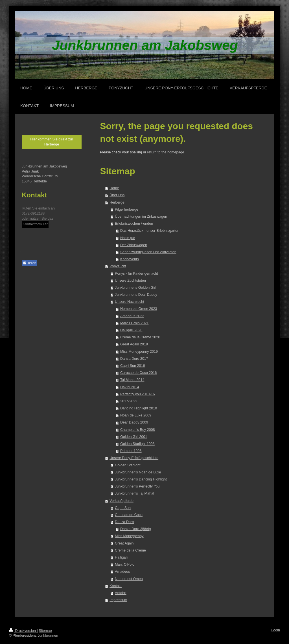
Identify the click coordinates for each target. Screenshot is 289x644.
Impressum (118, 600)
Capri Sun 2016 (133, 366)
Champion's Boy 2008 (138, 430)
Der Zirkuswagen (134, 245)
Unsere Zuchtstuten (130, 281)
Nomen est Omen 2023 (139, 309)
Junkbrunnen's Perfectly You (137, 486)
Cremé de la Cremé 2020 (140, 337)
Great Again (124, 543)
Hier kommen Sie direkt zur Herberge (52, 142)
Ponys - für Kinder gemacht (136, 274)
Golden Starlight (128, 465)
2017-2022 (129, 401)
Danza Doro (124, 522)
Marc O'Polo (125, 564)
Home (114, 188)
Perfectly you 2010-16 (138, 394)
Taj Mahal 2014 (132, 380)
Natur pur (128, 238)
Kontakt (116, 586)
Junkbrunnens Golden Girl (135, 288)
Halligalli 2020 (131, 330)
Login (276, 630)
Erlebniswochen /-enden (134, 224)
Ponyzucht (118, 266)
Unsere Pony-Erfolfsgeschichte (134, 458)
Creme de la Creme (130, 550)
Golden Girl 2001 (134, 437)
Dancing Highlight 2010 (139, 408)
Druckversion (23, 631)
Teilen (29, 263)
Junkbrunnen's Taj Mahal (134, 493)
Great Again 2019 (134, 344)
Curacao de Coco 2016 (139, 373)
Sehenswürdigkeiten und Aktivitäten (148, 252)
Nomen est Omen (129, 579)
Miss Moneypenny (129, 536)
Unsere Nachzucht (130, 302)
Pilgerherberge (127, 209)
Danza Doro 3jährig (136, 529)
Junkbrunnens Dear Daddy (136, 295)
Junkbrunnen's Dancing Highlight (141, 479)
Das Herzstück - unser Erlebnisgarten (150, 231)
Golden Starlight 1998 (137, 444)
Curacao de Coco (129, 515)
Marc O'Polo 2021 (134, 323)
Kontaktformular (35, 224)
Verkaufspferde (121, 501)
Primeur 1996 (131, 451)
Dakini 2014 (130, 387)
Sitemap (45, 631)
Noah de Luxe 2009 (136, 415)
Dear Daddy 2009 (134, 422)
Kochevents (130, 259)
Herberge (117, 202)
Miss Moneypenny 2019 (139, 352)
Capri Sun (123, 508)
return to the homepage (166, 152)
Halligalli (121, 557)
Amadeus (122, 572)
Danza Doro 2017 (134, 359)
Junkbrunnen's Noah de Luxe (138, 472)
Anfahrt (121, 593)
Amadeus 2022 (132, 316)
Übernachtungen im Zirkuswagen (141, 217)
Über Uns (117, 195)
